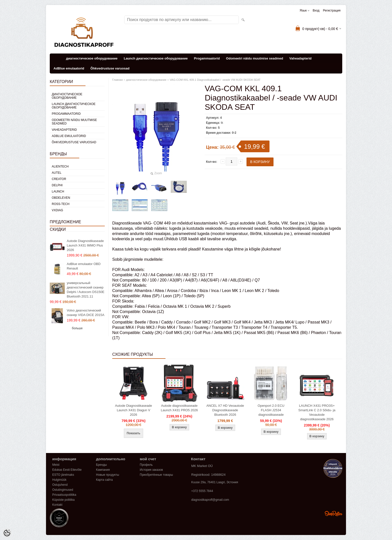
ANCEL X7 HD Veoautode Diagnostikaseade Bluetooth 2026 (225, 410)
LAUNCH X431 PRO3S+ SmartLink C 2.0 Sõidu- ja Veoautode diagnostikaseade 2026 (317, 412)
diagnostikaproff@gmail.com (210, 500)
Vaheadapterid (300, 58)
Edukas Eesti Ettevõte (67, 470)
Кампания (103, 470)
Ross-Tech (61, 204)
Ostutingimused (63, 490)
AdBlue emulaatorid (69, 68)
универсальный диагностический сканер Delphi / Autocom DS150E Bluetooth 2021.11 (85, 290)
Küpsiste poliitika (63, 500)
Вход (316, 10)
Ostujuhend (60, 485)
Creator (59, 179)
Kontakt (57, 505)
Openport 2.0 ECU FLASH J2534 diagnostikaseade (271, 410)
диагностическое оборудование (92, 58)
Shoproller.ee (333, 513)
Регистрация (332, 10)
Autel (57, 173)
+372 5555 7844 (202, 491)
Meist (56, 465)
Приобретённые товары (156, 475)
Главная (117, 80)
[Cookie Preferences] (7, 533)
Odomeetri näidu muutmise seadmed (254, 58)
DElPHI (57, 185)
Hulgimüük (59, 480)
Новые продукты (107, 475)
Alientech (60, 166)
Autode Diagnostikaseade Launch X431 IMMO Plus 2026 (85, 245)
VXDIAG (57, 210)
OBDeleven (61, 198)
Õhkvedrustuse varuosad (110, 68)
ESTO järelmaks (63, 475)
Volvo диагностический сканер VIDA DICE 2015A (85, 313)
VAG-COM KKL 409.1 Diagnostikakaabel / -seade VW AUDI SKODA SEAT (215, 80)
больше (77, 328)
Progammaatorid (207, 58)
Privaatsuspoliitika (64, 495)
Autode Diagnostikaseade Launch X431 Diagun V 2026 (133, 410)
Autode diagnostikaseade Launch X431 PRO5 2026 (179, 408)
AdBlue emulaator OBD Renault (84, 266)
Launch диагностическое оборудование (156, 58)
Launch (58, 191)
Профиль (146, 465)
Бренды (101, 465)
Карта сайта (104, 480)
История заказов (151, 470)
